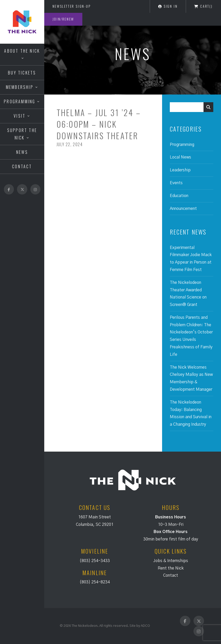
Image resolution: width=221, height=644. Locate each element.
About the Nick (22, 51)
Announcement (183, 209)
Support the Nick (22, 134)
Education (179, 196)
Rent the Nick (171, 568)
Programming (20, 101)
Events (176, 183)
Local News (180, 157)
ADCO (145, 626)
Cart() (204, 6)
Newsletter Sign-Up (72, 6)
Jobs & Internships (171, 561)
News (22, 152)
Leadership (180, 170)
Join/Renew (63, 19)
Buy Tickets (22, 73)
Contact (22, 166)
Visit (20, 116)
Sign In (168, 6)
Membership (20, 87)
